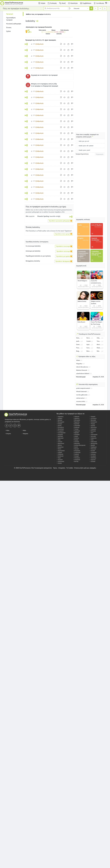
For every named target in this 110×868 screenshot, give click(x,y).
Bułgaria (78, 351)
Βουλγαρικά (60, 422)
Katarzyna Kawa (78, 338)
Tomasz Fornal (99, 341)
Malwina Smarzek (99, 351)
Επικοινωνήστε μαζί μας (82, 468)
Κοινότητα (73, 3)
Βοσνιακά (93, 420)
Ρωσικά (92, 451)
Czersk (88, 341)
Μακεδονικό (60, 443)
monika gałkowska (82, 395)
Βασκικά (59, 420)
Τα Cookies (70, 468)
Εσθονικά (76, 427)
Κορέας (76, 440)
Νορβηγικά (93, 447)
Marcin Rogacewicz (89, 351)
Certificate (99, 3)
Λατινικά (59, 442)
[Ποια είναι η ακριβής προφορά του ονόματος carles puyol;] (93, 137)
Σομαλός (76, 454)
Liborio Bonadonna (82, 367)
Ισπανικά (93, 454)
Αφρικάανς (60, 417)
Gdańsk (99, 338)
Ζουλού (59, 463)
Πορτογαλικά (61, 451)
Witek (78, 360)
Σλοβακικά (93, 452)
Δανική (59, 426)
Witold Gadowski (81, 392)
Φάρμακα (25, 434)
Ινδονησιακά (93, 434)
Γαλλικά (76, 429)
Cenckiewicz (89, 348)
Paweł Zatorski (78, 348)
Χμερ (59, 440)
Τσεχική (92, 424)
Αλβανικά (76, 417)
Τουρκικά (60, 460)
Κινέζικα (59, 424)
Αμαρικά (92, 417)
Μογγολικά (60, 447)
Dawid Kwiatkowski (78, 344)
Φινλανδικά (60, 429)
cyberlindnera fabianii (83, 373)
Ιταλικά (75, 436)
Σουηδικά (93, 456)
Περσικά (76, 449)
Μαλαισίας (76, 443)
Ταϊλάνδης (93, 458)
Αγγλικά (92, 426)
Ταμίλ (59, 458)
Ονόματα (8, 434)
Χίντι (91, 433)
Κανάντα (76, 438)
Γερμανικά (76, 431)
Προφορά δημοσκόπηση (82, 154)
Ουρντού (93, 460)
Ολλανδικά (76, 426)
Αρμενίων (76, 418)
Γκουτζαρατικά (61, 433)
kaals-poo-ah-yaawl (86, 146)
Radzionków (99, 348)
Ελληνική (93, 431)
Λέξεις (7, 430)
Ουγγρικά (60, 434)
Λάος (92, 440)
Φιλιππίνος (93, 427)
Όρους (55, 468)
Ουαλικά (92, 461)
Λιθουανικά (93, 442)
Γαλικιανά (93, 429)
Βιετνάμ (76, 461)
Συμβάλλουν (85, 3)
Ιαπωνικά (93, 436)
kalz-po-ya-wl (84, 141)
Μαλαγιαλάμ (93, 443)
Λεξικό (41, 3)
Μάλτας (59, 445)
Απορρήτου (62, 468)
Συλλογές (52, 3)
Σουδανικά (60, 456)
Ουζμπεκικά (60, 461)
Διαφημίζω (93, 468)
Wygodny (79, 364)
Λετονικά (76, 442)
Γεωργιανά (60, 431)
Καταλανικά (93, 422)
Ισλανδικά (76, 434)
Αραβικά (59, 418)
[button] (60, 221)
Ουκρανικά (77, 460)
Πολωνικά (93, 449)
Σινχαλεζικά (77, 452)
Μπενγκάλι (77, 420)
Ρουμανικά (77, 451)
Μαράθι (92, 445)
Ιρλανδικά (60, 436)
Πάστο (59, 449)
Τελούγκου (76, 458)
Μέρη (24, 430)
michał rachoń (80, 398)
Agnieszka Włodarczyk (89, 344)
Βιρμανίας (76, 422)
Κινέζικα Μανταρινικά (79, 445)
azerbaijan (93, 418)
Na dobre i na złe (89, 338)
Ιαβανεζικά (60, 438)
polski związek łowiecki (83, 388)
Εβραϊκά (76, 433)
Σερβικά (59, 452)
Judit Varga (78, 341)
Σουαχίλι (76, 456)
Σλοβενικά (60, 454)
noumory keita (81, 401)
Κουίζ (62, 3)
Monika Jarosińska (99, 344)
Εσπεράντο (60, 427)
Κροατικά (76, 424)
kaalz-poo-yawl (84, 150)
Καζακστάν (93, 438)
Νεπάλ (75, 447)
